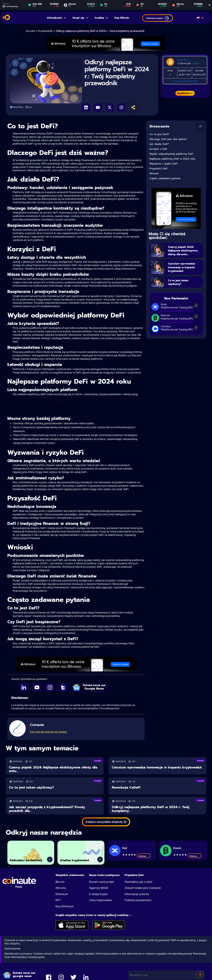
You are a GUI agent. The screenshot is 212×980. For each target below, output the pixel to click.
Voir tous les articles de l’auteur (48, 732)
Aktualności (57, 18)
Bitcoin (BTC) (183, 60)
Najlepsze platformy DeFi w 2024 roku (172, 159)
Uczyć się (81, 18)
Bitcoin (60, 882)
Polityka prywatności (138, 900)
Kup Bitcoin (122, 18)
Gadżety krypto (158, 18)
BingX (125, 848)
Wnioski (154, 173)
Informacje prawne (137, 894)
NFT (58, 900)
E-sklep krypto (98, 894)
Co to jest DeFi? (159, 134)
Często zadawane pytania (165, 178)
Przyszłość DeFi (158, 169)
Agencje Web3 (99, 888)
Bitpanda (177, 848)
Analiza (102, 18)
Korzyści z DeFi (158, 149)
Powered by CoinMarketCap (185, 81)
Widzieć (143, 856)
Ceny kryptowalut (100, 900)
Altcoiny (61, 888)
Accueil (30, 31)
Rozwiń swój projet (101, 882)
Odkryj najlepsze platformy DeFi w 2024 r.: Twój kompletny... (151, 809)
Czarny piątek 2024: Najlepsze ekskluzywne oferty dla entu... (184, 252)
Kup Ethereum (65, 906)
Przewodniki (45, 31)
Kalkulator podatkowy (21, 857)
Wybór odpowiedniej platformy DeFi (171, 154)
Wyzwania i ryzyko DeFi (163, 164)
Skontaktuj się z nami (138, 882)
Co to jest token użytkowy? (181, 286)
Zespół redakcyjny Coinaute (143, 888)
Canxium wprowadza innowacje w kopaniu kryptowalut (185, 271)
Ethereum (62, 894)
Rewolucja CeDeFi (126, 787)
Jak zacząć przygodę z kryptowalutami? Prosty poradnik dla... (47, 809)
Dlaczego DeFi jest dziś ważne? (168, 139)
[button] (200, 126)
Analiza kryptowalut (80, 860)
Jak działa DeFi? (159, 144)
